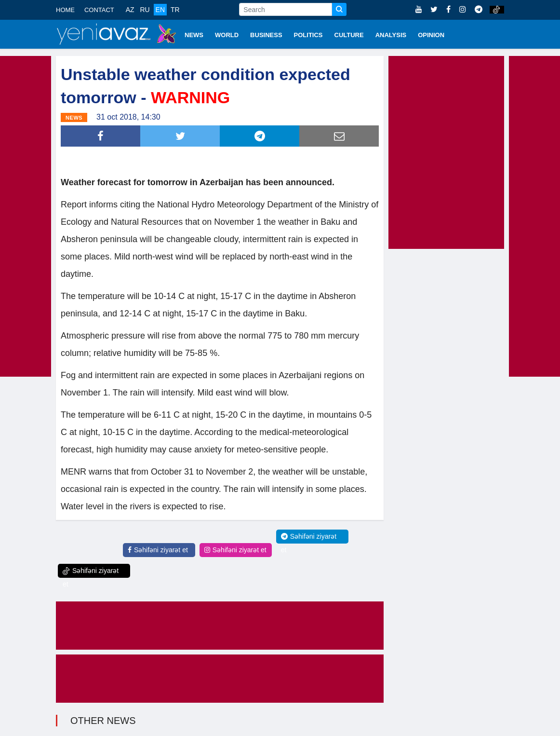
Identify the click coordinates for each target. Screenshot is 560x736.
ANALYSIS (391, 35)
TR (175, 10)
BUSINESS (266, 35)
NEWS (194, 35)
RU (145, 10)
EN (160, 10)
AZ (130, 10)
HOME (65, 10)
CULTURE (349, 35)
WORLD (227, 35)
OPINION (431, 35)
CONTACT (99, 10)
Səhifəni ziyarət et (158, 550)
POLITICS (308, 35)
